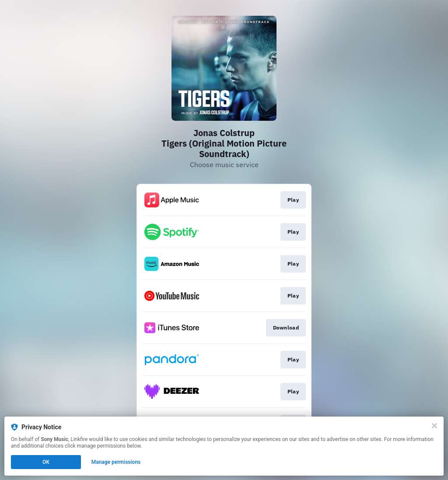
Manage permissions (116, 462)
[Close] (434, 426)
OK (46, 462)
